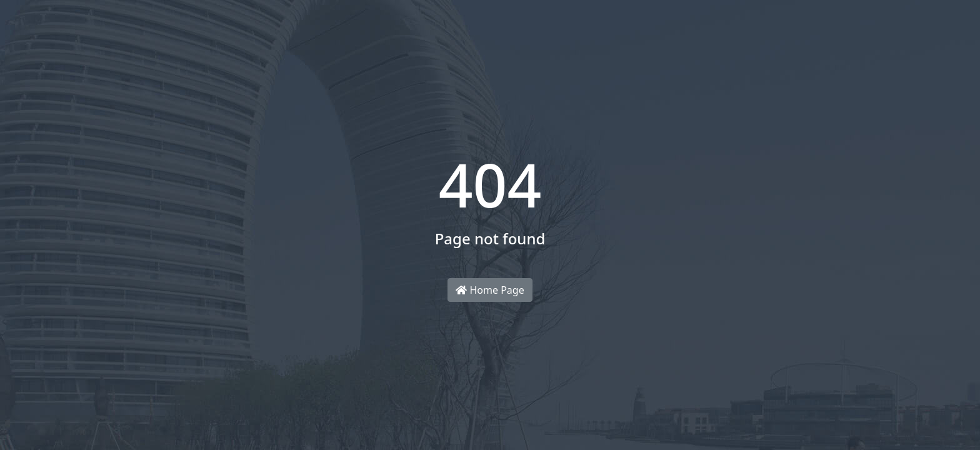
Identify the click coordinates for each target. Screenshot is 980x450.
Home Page (490, 290)
